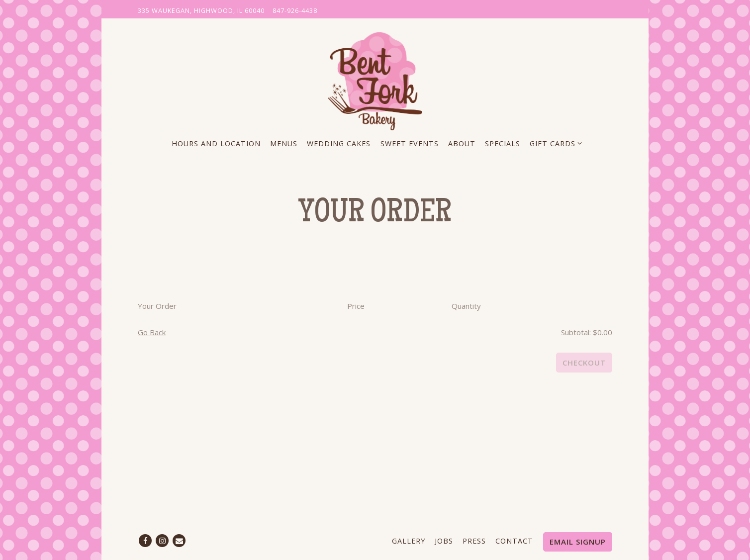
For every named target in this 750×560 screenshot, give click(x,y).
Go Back (152, 332)
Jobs (444, 541)
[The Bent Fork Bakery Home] (375, 80)
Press (474, 541)
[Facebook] (145, 541)
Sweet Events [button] (410, 143)
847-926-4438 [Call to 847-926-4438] (295, 10)
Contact (514, 541)
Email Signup (578, 542)
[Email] (179, 541)
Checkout (584, 363)
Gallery (409, 541)
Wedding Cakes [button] (339, 143)
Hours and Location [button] (216, 143)
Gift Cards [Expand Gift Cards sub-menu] (554, 143)
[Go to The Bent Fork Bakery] (201, 11)
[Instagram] (162, 541)
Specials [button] (503, 143)
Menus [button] (284, 143)
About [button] (462, 143)
